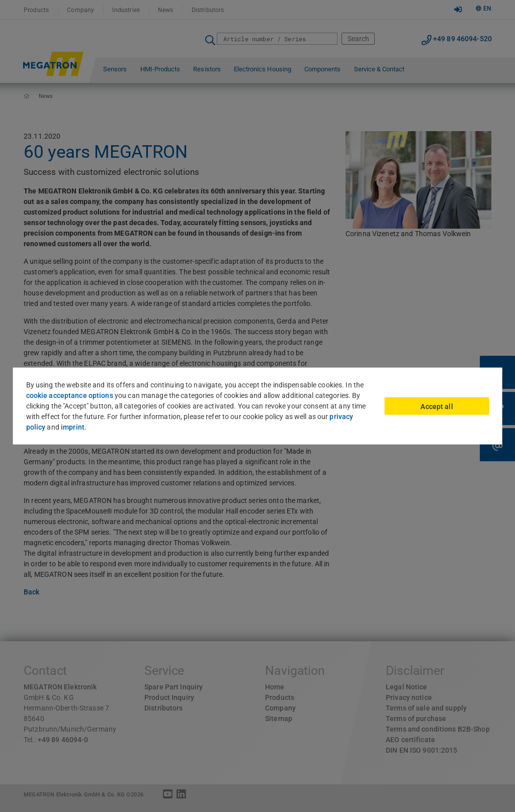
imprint (73, 427)
